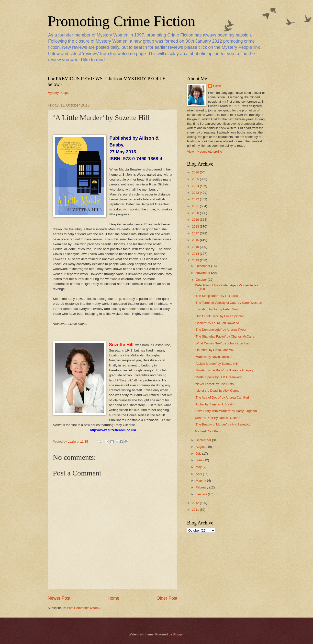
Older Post (167, 598)
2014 (196, 254)
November (203, 273)
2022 (196, 199)
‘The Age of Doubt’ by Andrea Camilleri (222, 397)
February (202, 487)
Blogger (178, 634)
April (199, 474)
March (200, 480)
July (199, 454)
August (201, 447)
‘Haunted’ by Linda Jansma (214, 350)
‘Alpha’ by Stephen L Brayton (215, 404)
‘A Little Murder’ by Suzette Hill (216, 364)
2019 (196, 220)
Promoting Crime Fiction (121, 21)
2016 (196, 240)
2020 (196, 213)
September (204, 440)
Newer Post (59, 598)
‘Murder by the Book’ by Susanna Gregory (224, 370)
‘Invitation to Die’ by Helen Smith (218, 309)
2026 (196, 172)
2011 (196, 510)
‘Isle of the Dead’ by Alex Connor (218, 391)
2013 (196, 260)
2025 (196, 179)
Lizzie (217, 86)
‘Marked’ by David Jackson (214, 357)
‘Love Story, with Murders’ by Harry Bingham (226, 411)
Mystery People (59, 93)
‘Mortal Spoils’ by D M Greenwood (219, 377)
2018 (196, 226)
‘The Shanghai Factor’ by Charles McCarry (225, 336)
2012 (196, 503)
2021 (196, 206)
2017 (196, 233)
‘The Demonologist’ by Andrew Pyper (221, 330)
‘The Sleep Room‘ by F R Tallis (216, 296)
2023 (196, 193)
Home (113, 598)
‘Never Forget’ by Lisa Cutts (214, 384)
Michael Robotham (208, 431)
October (202, 280)
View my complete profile (205, 152)
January (202, 494)
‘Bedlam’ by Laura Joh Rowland (217, 323)
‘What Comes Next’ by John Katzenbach (223, 343)
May (199, 467)
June (200, 460)
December (203, 266)
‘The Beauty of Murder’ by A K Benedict (222, 424)
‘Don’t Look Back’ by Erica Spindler (219, 316)
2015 (196, 247)
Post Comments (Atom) (83, 608)
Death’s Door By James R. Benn (218, 418)
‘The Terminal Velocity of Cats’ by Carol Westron (229, 303)
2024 (196, 186)
